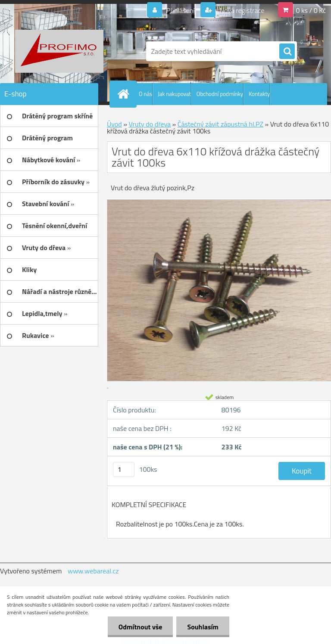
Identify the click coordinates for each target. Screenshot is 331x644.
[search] (287, 52)
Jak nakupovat (174, 94)
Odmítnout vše (141, 627)
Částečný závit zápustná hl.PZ (220, 124)
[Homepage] (125, 94)
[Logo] (59, 51)
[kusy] (124, 469)
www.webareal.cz (93, 571)
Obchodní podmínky (220, 94)
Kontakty (259, 94)
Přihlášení (180, 10)
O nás (145, 94)
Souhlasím (203, 627)
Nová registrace (241, 10)
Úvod (114, 124)
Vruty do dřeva (150, 124)
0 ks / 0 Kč (311, 10)
